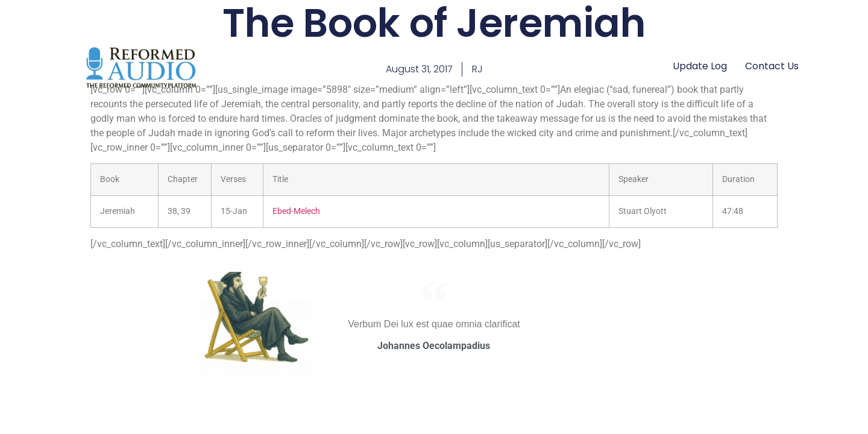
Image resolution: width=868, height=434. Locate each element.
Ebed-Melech (296, 211)
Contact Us (772, 66)
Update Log (700, 66)
